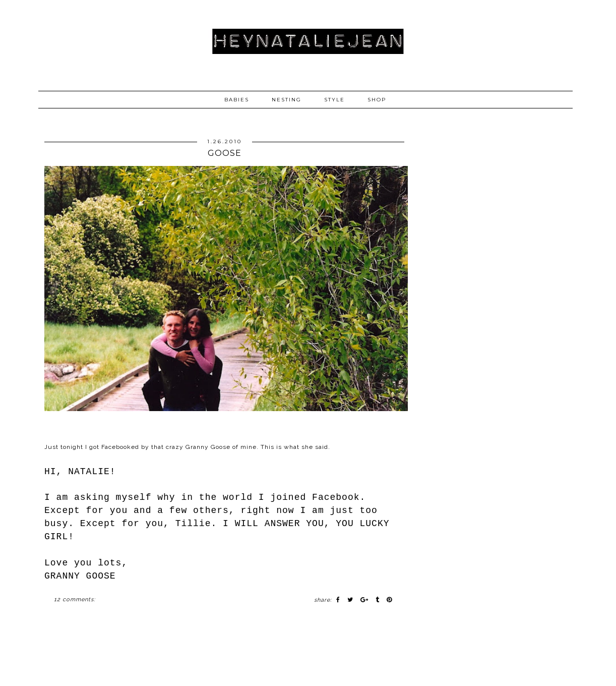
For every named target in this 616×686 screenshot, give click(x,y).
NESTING (287, 100)
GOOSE (225, 153)
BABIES (237, 100)
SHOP (377, 100)
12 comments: (75, 599)
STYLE (334, 100)
